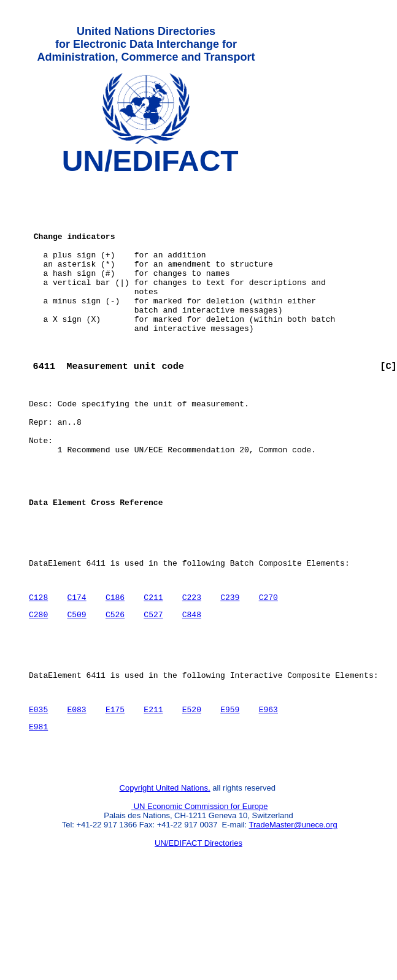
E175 (115, 793)
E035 (38, 793)
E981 (38, 812)
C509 (76, 687)
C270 (268, 668)
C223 (192, 668)
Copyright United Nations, (165, 879)
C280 (38, 687)
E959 (230, 793)
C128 (38, 668)
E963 (268, 793)
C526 (115, 687)
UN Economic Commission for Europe (200, 898)
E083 (76, 793)
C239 (230, 668)
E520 (192, 793)
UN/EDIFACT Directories (198, 934)
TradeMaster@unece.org (293, 916)
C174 (76, 668)
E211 (153, 793)
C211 (153, 668)
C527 (153, 687)
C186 (115, 668)
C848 (192, 687)
